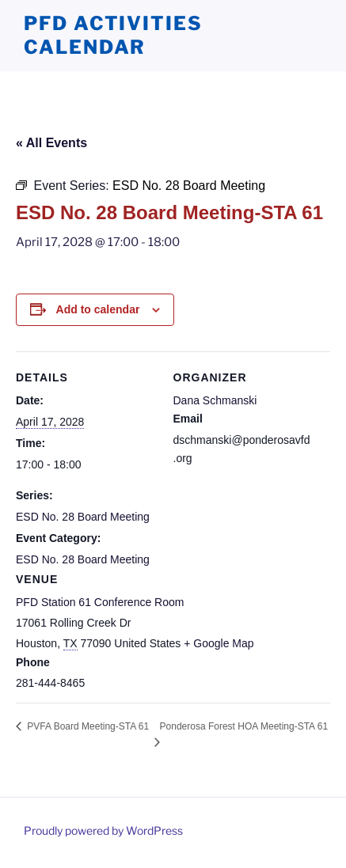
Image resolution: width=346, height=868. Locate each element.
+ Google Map (219, 643)
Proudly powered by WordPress (103, 830)
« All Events (51, 143)
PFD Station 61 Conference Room (100, 602)
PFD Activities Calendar (113, 35)
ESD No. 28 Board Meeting (83, 517)
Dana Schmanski (215, 400)
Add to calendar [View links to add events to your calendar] (98, 309)
